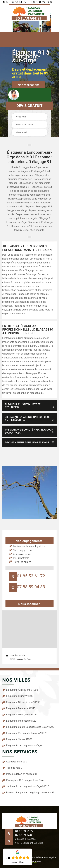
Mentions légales (47, 858)
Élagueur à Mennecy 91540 (19, 708)
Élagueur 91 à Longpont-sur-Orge (22, 746)
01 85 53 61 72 (15, 2)
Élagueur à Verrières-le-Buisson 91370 (25, 733)
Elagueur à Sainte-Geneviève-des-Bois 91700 (28, 727)
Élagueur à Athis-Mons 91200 (20, 690)
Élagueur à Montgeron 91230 (20, 715)
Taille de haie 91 (13, 768)
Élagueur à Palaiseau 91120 (19, 721)
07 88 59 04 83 (41, 2)
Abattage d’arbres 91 (15, 762)
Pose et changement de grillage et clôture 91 (28, 793)
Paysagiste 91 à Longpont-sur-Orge (23, 780)
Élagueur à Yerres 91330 (17, 739)
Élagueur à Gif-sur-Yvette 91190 (21, 702)
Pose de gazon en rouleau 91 (20, 774)
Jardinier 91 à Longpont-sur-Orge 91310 (26, 786)
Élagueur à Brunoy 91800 (18, 696)
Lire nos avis (18, 862)
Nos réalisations (29, 85)
